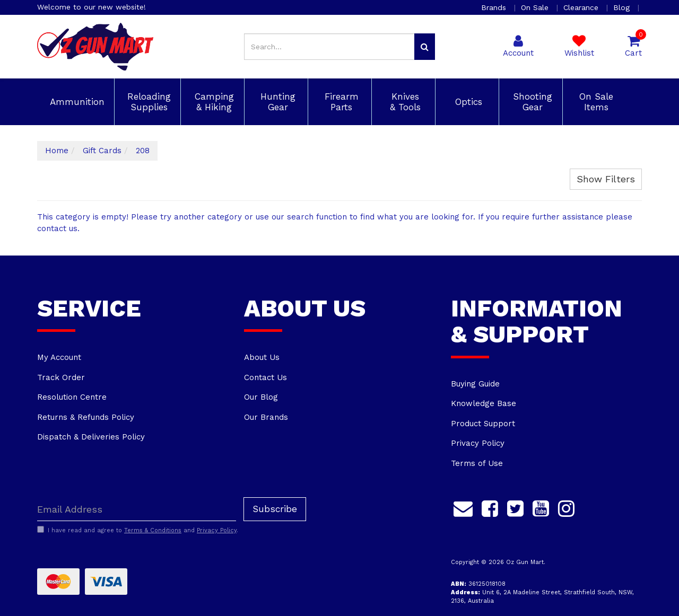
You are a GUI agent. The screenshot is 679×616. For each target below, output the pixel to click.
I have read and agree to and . (138, 530)
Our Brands (266, 417)
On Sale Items (595, 102)
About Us (262, 357)
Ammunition (76, 102)
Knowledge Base (484, 403)
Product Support (483, 424)
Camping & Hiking (213, 102)
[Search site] (425, 47)
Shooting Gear (531, 102)
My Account (59, 357)
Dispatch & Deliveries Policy (91, 437)
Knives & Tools (404, 102)
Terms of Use (477, 463)
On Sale (536, 7)
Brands (495, 7)
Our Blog (261, 397)
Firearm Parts (340, 102)
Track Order (61, 377)
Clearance (582, 7)
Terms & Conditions (153, 530)
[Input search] (329, 47)
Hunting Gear (276, 102)
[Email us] (463, 507)
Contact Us (265, 377)
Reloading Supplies (147, 102)
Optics (467, 102)
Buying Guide (475, 384)
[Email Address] (137, 509)
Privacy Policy (478, 443)
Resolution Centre (72, 397)
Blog (623, 7)
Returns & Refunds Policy (86, 417)
